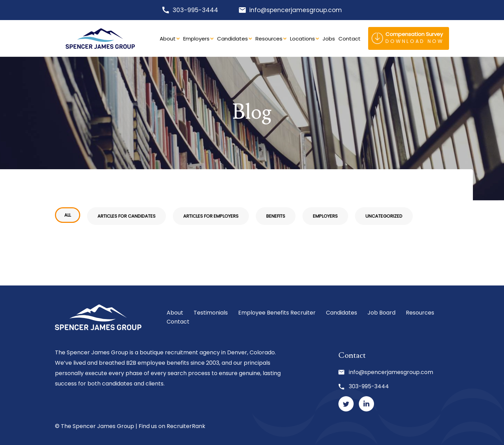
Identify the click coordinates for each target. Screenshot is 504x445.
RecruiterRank (186, 426)
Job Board (381, 313)
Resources (269, 39)
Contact (349, 39)
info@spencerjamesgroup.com (296, 10)
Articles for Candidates (127, 216)
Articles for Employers (211, 216)
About (168, 39)
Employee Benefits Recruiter (277, 313)
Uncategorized (384, 216)
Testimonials (211, 313)
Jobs (329, 39)
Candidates (232, 39)
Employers (196, 39)
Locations (302, 39)
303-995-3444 (195, 10)
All (68, 215)
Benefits (276, 216)
